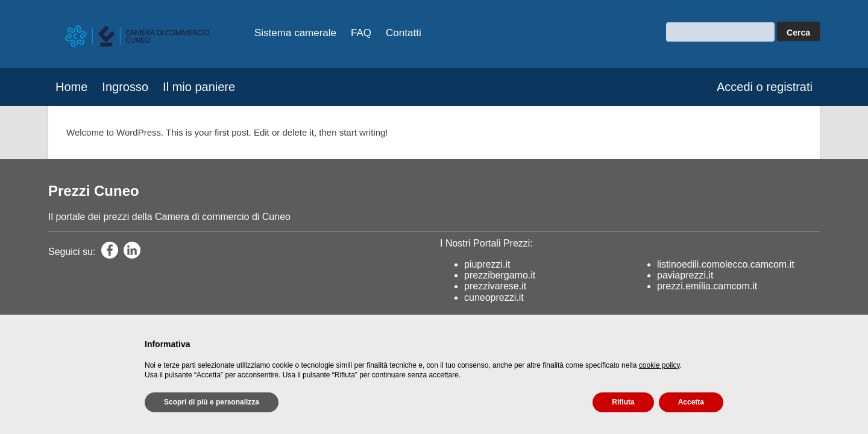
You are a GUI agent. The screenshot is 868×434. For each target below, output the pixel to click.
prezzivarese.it (495, 286)
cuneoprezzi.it (494, 297)
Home (71, 87)
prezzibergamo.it (500, 275)
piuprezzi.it (487, 264)
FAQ (361, 33)
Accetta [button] (691, 402)
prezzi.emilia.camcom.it (707, 286)
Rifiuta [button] (623, 402)
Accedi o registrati (765, 87)
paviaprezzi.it (685, 275)
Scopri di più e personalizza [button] (212, 402)
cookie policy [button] (659, 365)
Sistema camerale (295, 33)
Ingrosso (125, 87)
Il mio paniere (199, 87)
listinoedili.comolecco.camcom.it (726, 264)
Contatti (404, 33)
